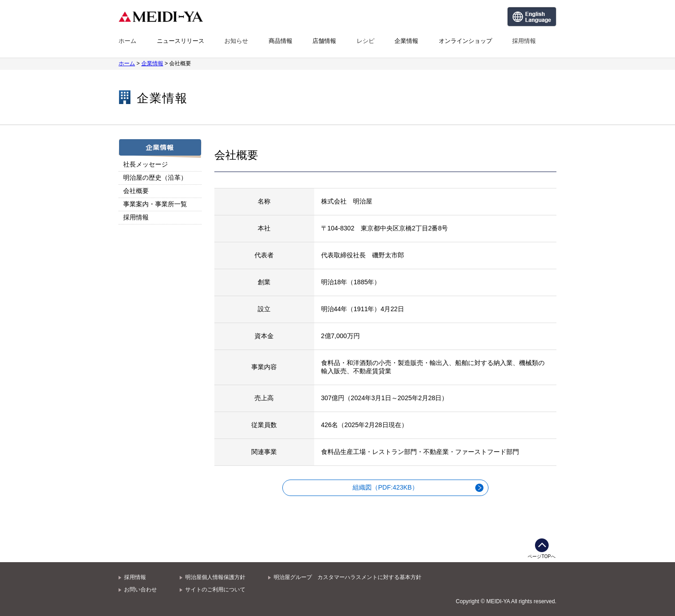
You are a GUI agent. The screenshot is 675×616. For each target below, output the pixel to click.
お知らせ (236, 41)
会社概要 (136, 191)
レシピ (366, 41)
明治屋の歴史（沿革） (155, 177)
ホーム (127, 41)
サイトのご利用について (215, 590)
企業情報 (406, 41)
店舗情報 (324, 41)
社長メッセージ (145, 164)
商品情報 (280, 41)
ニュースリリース (181, 41)
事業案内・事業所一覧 (155, 204)
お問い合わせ (140, 590)
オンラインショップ (465, 41)
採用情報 (524, 41)
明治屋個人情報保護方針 (215, 577)
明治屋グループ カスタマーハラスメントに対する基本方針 (348, 577)
